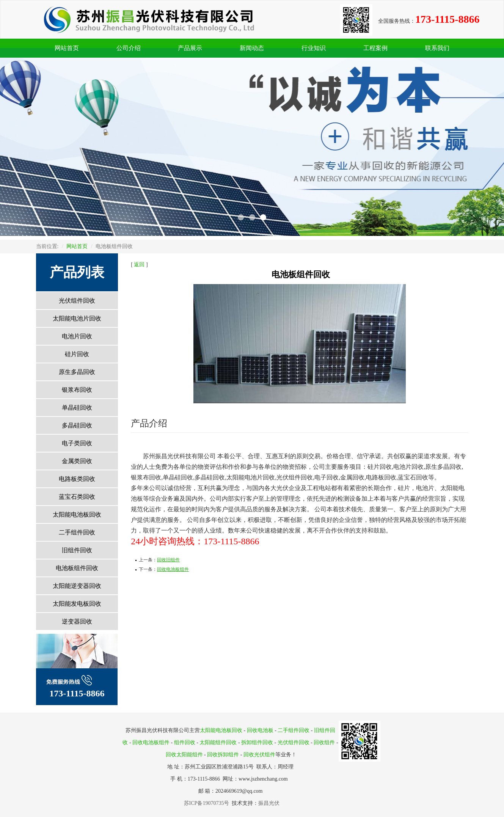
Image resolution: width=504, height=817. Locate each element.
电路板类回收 (77, 479)
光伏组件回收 (77, 301)
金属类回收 (77, 461)
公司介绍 (129, 48)
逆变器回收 (77, 621)
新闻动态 (252, 48)
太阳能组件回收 (218, 742)
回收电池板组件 (151, 742)
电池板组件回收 (77, 568)
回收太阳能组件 (184, 755)
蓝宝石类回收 (77, 497)
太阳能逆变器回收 (77, 586)
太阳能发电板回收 (77, 604)
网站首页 (67, 48)
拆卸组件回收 (257, 742)
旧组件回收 (77, 550)
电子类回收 (77, 443)
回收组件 (324, 742)
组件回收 (185, 742)
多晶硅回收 (77, 425)
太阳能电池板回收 (77, 515)
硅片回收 (77, 354)
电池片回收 (77, 336)
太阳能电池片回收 (77, 318)
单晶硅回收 (77, 408)
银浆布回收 (77, 390)
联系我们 (437, 48)
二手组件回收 (77, 532)
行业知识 (314, 48)
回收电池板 (260, 730)
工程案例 (375, 48)
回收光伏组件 (259, 755)
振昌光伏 (269, 803)
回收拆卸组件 (223, 755)
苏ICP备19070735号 (208, 803)
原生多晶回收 (77, 372)
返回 (139, 265)
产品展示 (190, 48)
